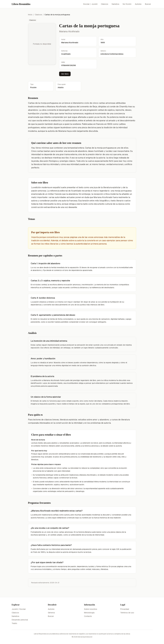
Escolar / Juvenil (90, 4)
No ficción (127, 4)
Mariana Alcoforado (69, 31)
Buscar (148, 4)
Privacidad (125, 609)
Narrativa (115, 4)
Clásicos (105, 4)
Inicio (30, 15)
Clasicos (38, 15)
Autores (138, 4)
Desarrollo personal (20, 620)
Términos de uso (127, 613)
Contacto (88, 616)
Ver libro (65, 74)
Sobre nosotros (91, 609)
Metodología (89, 613)
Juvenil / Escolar (19, 609)
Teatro (14, 623)
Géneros (51, 613)
